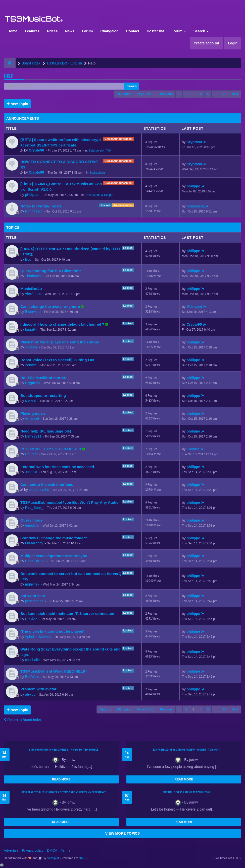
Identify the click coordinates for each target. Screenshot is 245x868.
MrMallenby (34, 543)
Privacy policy (33, 850)
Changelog (109, 31)
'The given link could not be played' (52, 631)
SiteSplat (53, 858)
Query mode (31, 520)
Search (201, 31)
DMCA (52, 850)
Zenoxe (31, 365)
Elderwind (33, 312)
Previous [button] (166, 94)
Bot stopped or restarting (43, 395)
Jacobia (31, 472)
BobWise (32, 677)
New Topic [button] (17, 104)
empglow (32, 525)
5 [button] (208, 94)
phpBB (83, 858)
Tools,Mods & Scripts (99, 195)
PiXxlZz (31, 619)
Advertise (11, 850)
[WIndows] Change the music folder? (54, 538)
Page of (145, 94)
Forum (87, 31)
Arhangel (32, 418)
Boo (28, 259)
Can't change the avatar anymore (50, 306)
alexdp (30, 694)
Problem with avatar (38, 689)
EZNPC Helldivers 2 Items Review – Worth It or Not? (186, 750)
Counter (31, 454)
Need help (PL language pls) (46, 431)
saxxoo (31, 401)
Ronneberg (34, 211)
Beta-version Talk (100, 151)
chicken (31, 347)
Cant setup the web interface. (47, 485)
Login (233, 43)
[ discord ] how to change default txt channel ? (62, 324)
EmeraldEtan (35, 561)
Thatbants (33, 276)
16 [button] (225, 94)
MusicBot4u (31, 289)
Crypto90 (37, 150)
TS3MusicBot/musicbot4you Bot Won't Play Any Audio (69, 502)
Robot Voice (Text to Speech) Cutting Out (57, 360)
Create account (206, 43)
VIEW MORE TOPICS (122, 833)
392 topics (124, 94)
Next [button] (235, 94)
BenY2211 (33, 436)
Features (32, 31)
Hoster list (155, 31)
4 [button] (201, 94)
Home (12, 31)
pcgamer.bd (34, 601)
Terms (66, 850)
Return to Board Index (23, 720)
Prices (52, 31)
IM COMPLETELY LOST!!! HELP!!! (51, 449)
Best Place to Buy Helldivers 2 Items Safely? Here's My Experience (64, 792)
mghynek (32, 584)
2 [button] (186, 94)
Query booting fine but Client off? (51, 271)
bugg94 (31, 329)
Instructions (98, 173)
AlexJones (33, 294)
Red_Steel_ (34, 508)
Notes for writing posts (41, 206)
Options (105, 709)
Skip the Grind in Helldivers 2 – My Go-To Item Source (64, 750)
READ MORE (61, 779)
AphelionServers (38, 637)
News (70, 31)
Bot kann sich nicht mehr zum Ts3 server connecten (67, 613)
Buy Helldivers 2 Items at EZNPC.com (186, 792)
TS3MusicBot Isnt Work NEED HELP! (54, 671)
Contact (133, 31)
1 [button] (179, 94)
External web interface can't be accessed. (58, 467)
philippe (32, 195)
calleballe (32, 660)
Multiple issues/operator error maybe (54, 556)
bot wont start (33, 596)
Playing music (33, 413)
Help (9, 76)
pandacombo (39, 490)
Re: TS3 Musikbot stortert (43, 378)
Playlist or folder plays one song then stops (60, 342)
